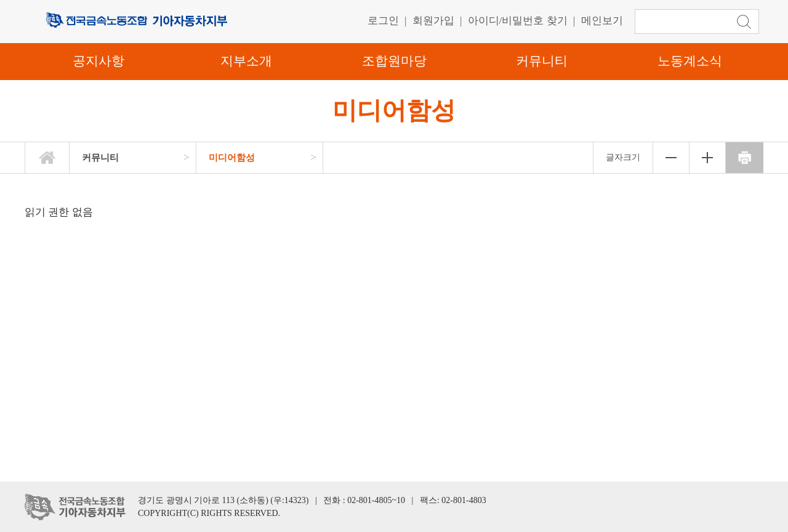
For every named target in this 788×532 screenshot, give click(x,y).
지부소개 (246, 61)
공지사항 (98, 61)
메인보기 (602, 21)
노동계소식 (690, 61)
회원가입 (433, 21)
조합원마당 (394, 61)
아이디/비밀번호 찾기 (518, 21)
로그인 (383, 21)
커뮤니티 (542, 61)
